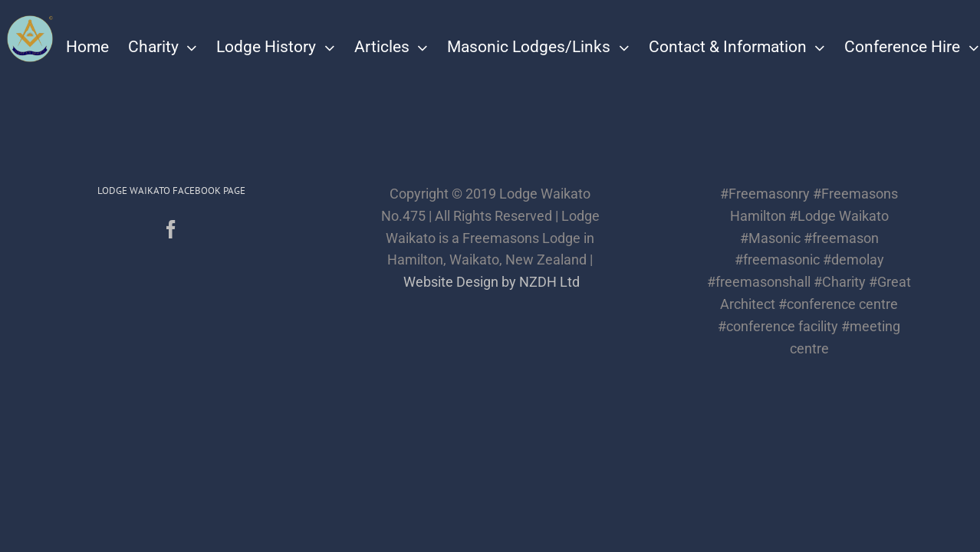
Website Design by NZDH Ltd (492, 282)
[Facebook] (171, 229)
